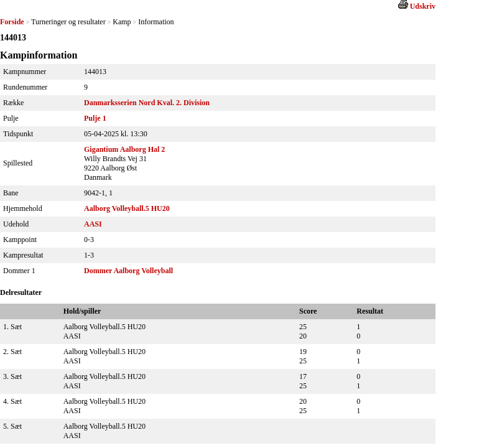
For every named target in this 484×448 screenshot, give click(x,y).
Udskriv (423, 6)
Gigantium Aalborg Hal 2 (124, 149)
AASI (93, 224)
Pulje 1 (95, 118)
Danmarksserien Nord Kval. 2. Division (147, 103)
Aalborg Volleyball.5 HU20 (127, 208)
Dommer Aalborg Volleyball (128, 271)
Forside (12, 22)
